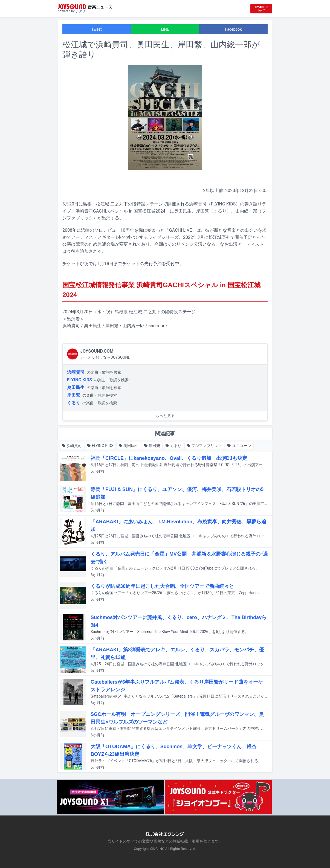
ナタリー (82, 11)
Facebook (234, 29)
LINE (165, 29)
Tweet (97, 29)
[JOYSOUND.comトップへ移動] (261, 9)
